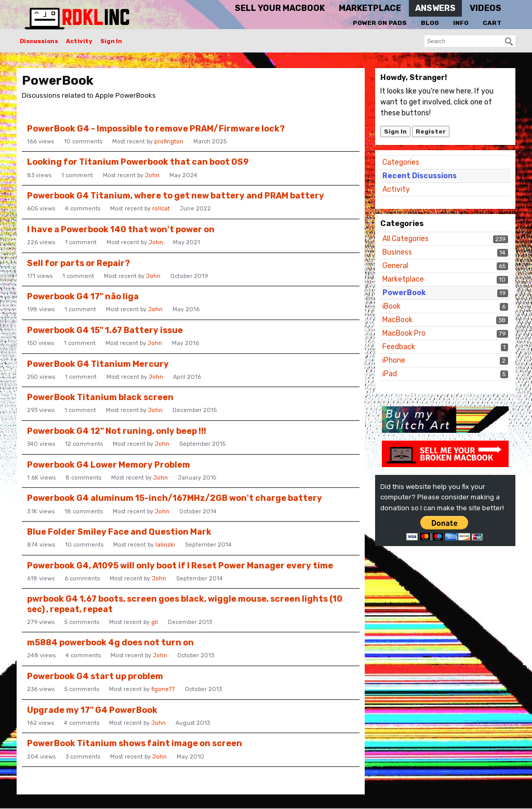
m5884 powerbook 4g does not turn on (110, 642)
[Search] (509, 42)
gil (155, 622)
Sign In (111, 41)
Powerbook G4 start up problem (95, 676)
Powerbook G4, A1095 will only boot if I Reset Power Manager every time (180, 566)
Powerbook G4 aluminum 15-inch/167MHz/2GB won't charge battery (175, 498)
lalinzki (165, 545)
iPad (390, 374)
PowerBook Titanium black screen (100, 397)
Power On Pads (380, 23)
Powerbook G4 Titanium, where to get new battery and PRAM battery (176, 196)
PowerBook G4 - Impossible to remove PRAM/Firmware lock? (156, 129)
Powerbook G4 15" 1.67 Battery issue (105, 330)
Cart (492, 23)
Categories (401, 162)
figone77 (163, 689)
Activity (79, 41)
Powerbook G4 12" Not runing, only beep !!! (117, 431)
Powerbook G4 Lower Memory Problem (109, 465)
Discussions (39, 41)
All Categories (405, 239)
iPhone (394, 360)
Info (461, 23)
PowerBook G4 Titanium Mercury (98, 364)
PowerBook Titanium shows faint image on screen (135, 743)
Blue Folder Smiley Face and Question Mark (119, 532)
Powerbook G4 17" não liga (83, 296)
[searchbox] (470, 41)
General (395, 266)
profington (169, 142)
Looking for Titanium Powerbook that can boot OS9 (138, 162)
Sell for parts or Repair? (78, 263)
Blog (430, 23)
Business (397, 252)
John (152, 175)
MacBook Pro (404, 333)
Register (431, 131)
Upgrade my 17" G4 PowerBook (92, 710)
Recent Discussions (420, 176)
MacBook (397, 320)
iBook (391, 306)
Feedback (399, 347)
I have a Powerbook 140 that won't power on (121, 229)
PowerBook (404, 293)
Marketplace (403, 279)
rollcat (161, 209)
